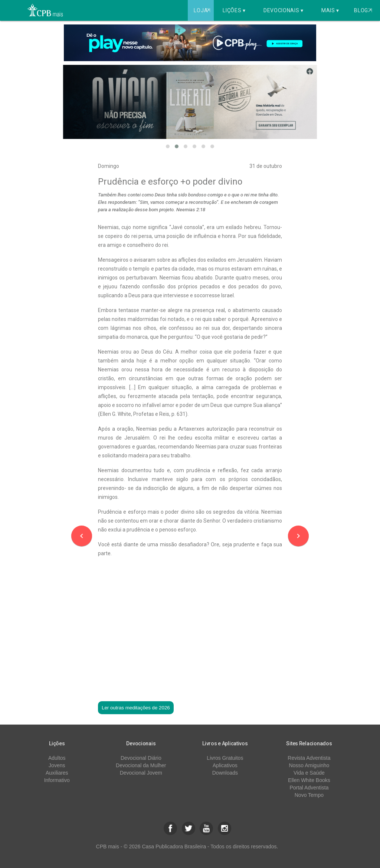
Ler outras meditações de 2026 (136, 708)
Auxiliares (57, 773)
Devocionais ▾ (284, 10)
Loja (203, 10)
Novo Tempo (309, 795)
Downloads (225, 773)
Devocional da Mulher (141, 765)
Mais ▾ (330, 10)
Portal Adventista (309, 788)
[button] (168, 146)
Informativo (57, 780)
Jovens (57, 765)
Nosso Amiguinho (309, 765)
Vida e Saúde (309, 773)
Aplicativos (225, 765)
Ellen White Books (309, 780)
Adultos (57, 758)
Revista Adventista (309, 758)
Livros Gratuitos (225, 758)
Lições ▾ (234, 10)
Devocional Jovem (141, 773)
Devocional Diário (141, 758)
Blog (363, 10)
